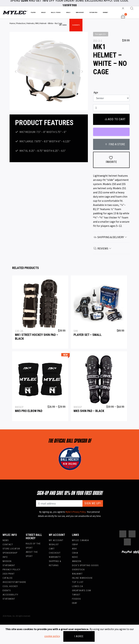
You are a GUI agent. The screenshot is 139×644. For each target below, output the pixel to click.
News (6, 540)
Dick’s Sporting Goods (85, 565)
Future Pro (93, 12)
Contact (8, 544)
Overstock (78, 570)
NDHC (75, 557)
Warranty (55, 557)
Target (76, 595)
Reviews (103, 248)
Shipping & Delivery (110, 237)
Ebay (75, 603)
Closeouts (76, 25)
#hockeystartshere (14, 582)
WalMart (77, 574)
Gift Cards (63, 25)
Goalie (43, 12)
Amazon (77, 561)
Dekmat (105, 12)
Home (12, 23)
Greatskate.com (82, 590)
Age (96, 92)
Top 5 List (78, 582)
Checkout (55, 553)
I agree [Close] (79, 636)
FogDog (76, 599)
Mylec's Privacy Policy (76, 512)
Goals (68, 12)
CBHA (75, 553)
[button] (15, 71)
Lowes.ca (77, 586)
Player (33, 12)
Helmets (30, 23)
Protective (21, 23)
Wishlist (54, 544)
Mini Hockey (80, 12)
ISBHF (75, 544)
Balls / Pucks (56, 12)
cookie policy (52, 636)
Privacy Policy (11, 570)
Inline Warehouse (82, 578)
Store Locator (11, 549)
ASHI (74, 549)
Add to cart (115, 119)
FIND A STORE (115, 144)
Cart (52, 549)
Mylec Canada (80, 540)
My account (56, 540)
